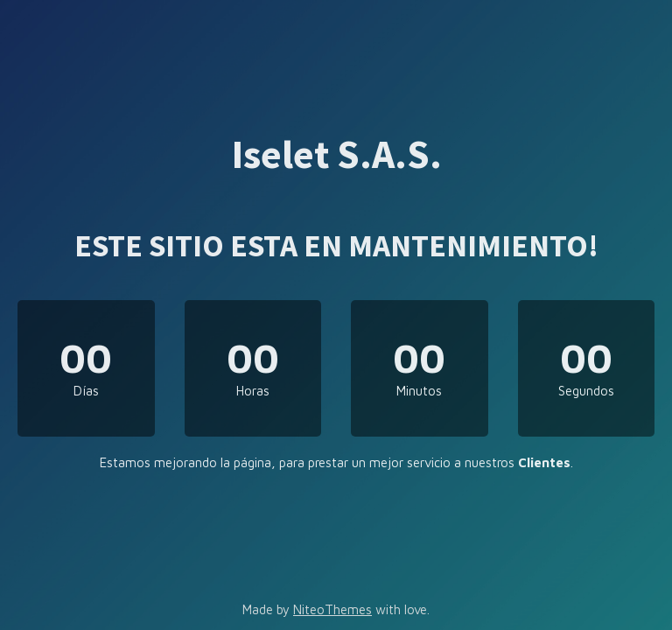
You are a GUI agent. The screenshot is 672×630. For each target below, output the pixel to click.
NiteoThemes (332, 609)
